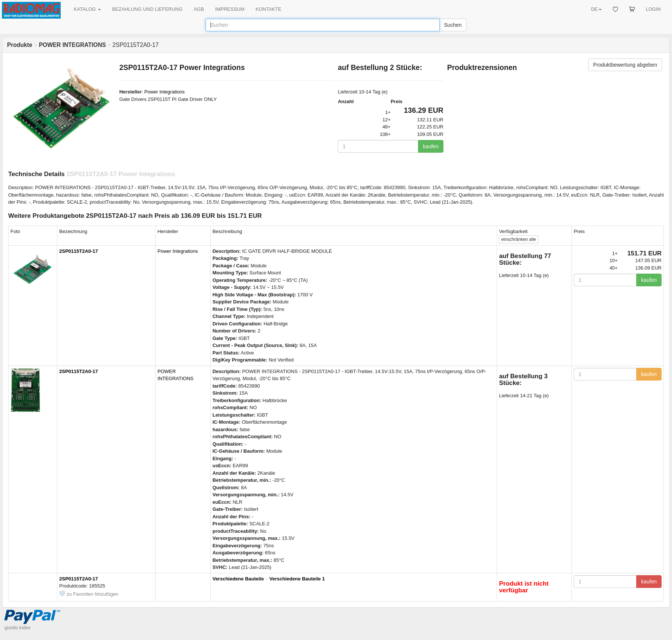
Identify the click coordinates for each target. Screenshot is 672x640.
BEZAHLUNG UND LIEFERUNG (147, 9)
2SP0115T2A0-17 (79, 251)
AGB (199, 9)
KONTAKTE (269, 9)
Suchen (453, 25)
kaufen (431, 146)
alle (518, 239)
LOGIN (653, 9)
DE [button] (596, 9)
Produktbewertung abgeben (625, 65)
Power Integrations (165, 92)
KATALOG (87, 9)
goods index (17, 628)
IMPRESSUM (230, 9)
